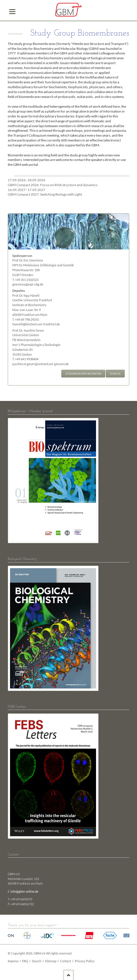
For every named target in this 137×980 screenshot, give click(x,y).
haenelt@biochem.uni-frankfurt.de (36, 324)
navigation (12, 12)
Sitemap (51, 961)
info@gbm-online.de (25, 892)
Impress (13, 961)
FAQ (25, 961)
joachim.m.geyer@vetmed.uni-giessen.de (41, 364)
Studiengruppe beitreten (83, 374)
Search (37, 961)
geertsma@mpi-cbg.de (28, 284)
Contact (65, 961)
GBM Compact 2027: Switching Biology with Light (45, 192)
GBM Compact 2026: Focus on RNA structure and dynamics (53, 182)
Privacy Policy (85, 961)
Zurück (115, 374)
